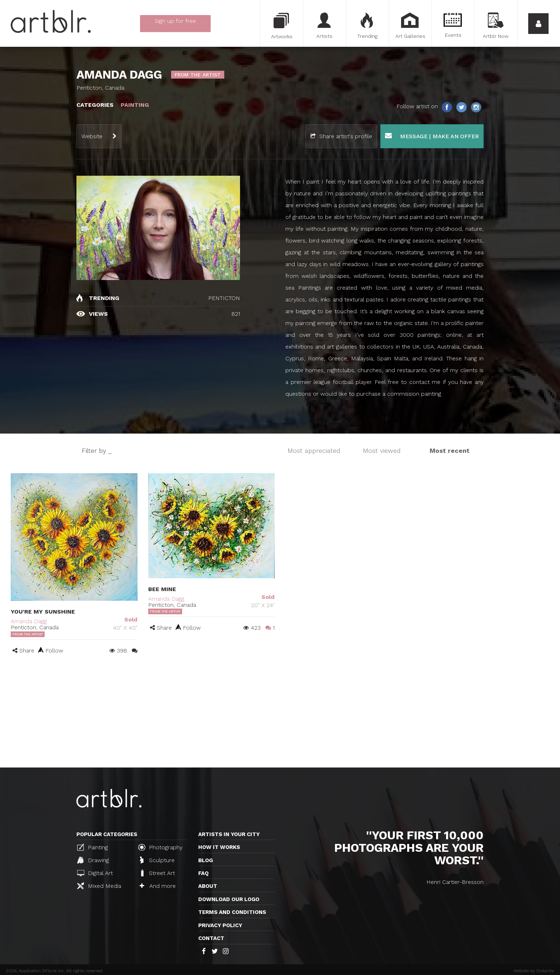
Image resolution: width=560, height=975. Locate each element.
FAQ (203, 873)
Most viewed (382, 451)
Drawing (93, 860)
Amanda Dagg (29, 621)
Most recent (450, 451)
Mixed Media (99, 886)
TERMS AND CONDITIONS (232, 912)
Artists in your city (229, 834)
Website (92, 136)
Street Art (157, 873)
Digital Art (95, 873)
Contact (211, 938)
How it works (219, 847)
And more (158, 886)
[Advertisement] (280, 714)
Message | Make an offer (432, 136)
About (208, 886)
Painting (92, 847)
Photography (160, 847)
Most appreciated (314, 451)
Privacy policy (220, 925)
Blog (206, 860)
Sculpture (157, 860)
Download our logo (229, 899)
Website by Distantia (534, 971)
